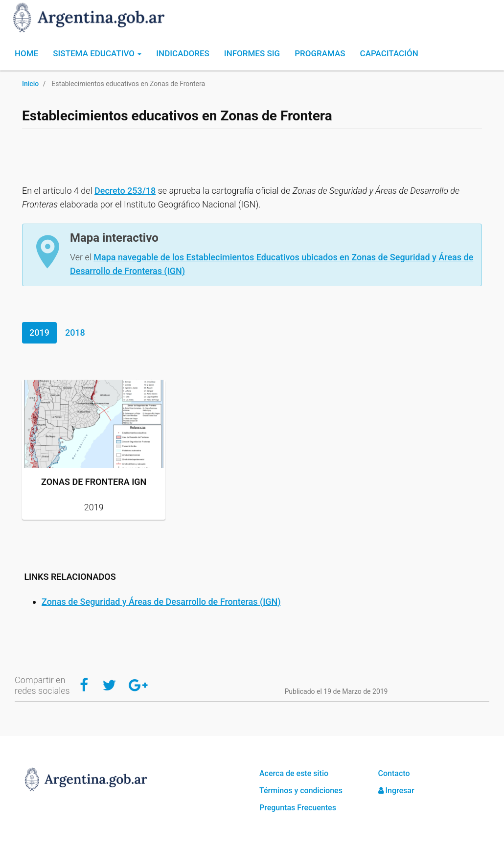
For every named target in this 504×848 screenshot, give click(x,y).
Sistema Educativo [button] (97, 53)
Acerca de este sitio (294, 773)
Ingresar (396, 791)
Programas (320, 53)
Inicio (30, 84)
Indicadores (183, 53)
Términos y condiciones (301, 791)
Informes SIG (252, 53)
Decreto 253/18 (125, 191)
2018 (75, 332)
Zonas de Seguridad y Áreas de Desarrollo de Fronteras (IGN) (161, 602)
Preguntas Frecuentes (298, 808)
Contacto (394, 773)
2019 (39, 332)
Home (26, 53)
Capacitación (389, 53)
